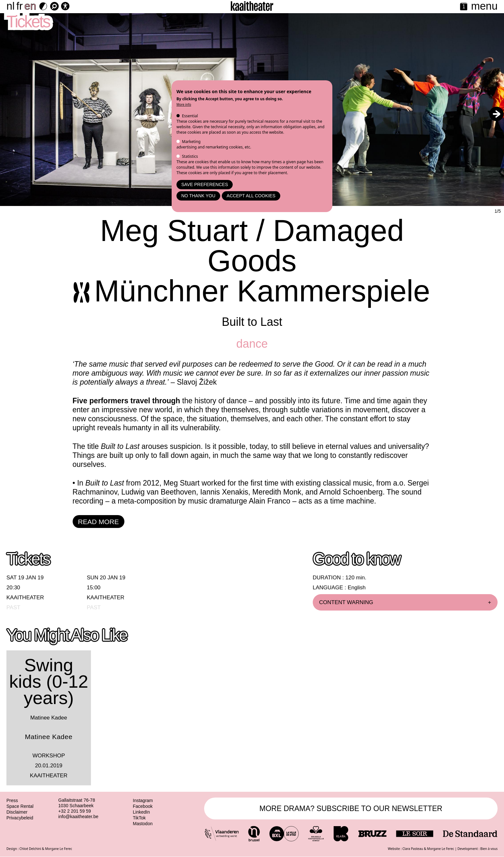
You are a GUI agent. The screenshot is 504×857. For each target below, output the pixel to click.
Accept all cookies (251, 196)
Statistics (190, 156)
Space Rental (20, 806)
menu (484, 6)
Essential (190, 116)
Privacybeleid (20, 818)
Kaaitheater (25, 598)
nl (11, 6)
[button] (496, 114)
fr (20, 6)
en (30, 6)
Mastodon (143, 824)
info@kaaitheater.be (78, 817)
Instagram (143, 800)
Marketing (191, 142)
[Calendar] (464, 7)
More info (184, 104)
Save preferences (205, 184)
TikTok (139, 818)
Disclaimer (17, 812)
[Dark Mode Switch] (43, 6)
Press (12, 800)
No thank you (198, 196)
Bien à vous (489, 849)
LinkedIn (141, 812)
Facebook (143, 806)
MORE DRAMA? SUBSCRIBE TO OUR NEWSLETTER (351, 808)
